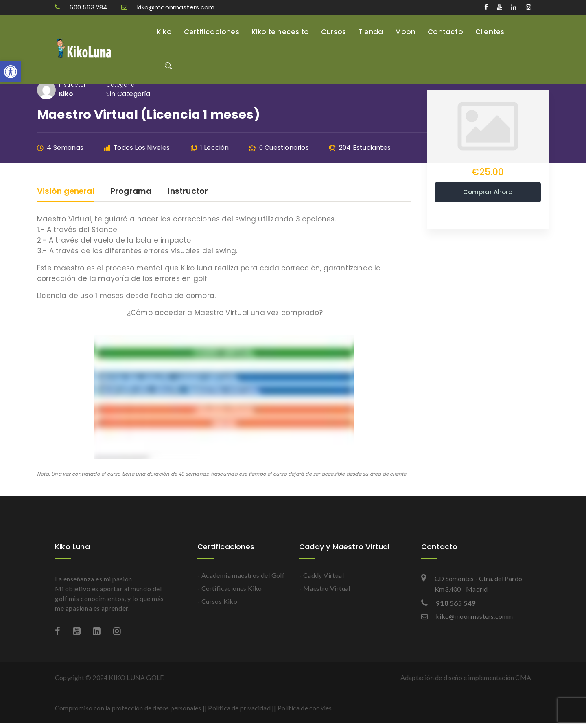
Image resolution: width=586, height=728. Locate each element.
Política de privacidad (239, 708)
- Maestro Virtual (325, 588)
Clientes (490, 32)
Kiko (164, 32)
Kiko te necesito (280, 32)
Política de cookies (305, 708)
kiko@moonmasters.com (168, 7)
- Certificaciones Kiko (230, 588)
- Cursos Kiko (217, 601)
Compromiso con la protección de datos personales (128, 708)
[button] (11, 72)
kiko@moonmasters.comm (467, 616)
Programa (131, 192)
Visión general (66, 192)
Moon (405, 32)
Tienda (371, 32)
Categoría (120, 85)
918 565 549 (448, 603)
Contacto (445, 32)
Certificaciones (212, 32)
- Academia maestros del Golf (241, 575)
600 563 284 (82, 7)
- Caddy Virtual (321, 575)
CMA (523, 677)
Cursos (333, 32)
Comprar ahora (488, 192)
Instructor (72, 85)
